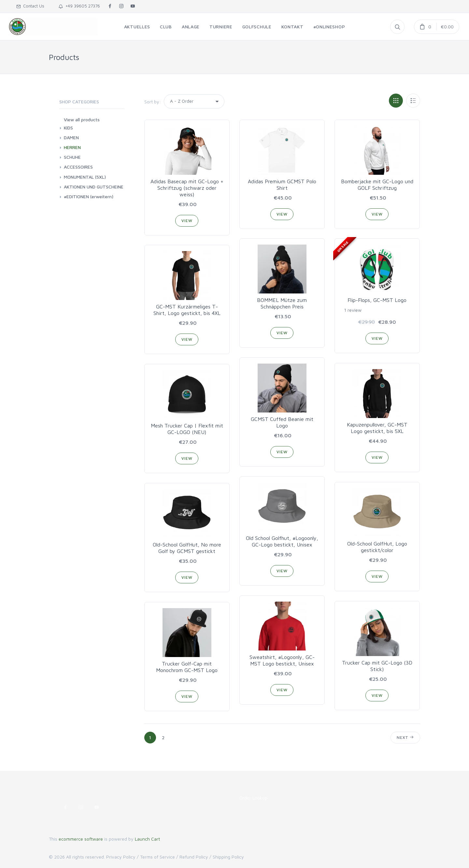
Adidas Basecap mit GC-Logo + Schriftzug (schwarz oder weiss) (187, 188)
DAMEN (71, 137)
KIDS (68, 128)
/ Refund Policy (192, 857)
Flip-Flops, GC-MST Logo (377, 300)
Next (405, 737)
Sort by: (153, 102)
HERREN (72, 147)
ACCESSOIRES (78, 167)
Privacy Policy (121, 857)
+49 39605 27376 (79, 6)
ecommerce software (81, 839)
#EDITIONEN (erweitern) (89, 196)
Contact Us (30, 6)
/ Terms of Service (156, 857)
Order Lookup (253, 798)
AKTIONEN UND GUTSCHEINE (94, 187)
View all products (82, 120)
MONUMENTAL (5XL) (85, 177)
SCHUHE (72, 157)
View (187, 221)
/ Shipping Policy (227, 857)
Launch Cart (147, 839)
